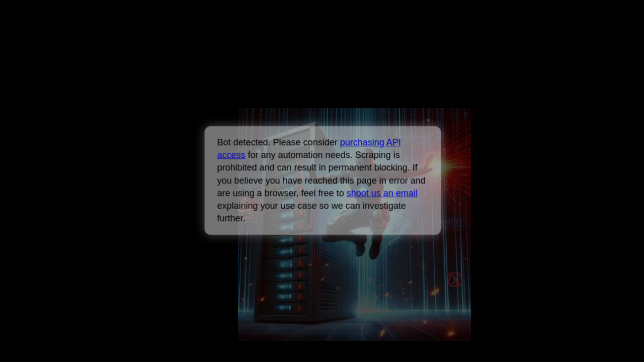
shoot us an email (382, 193)
